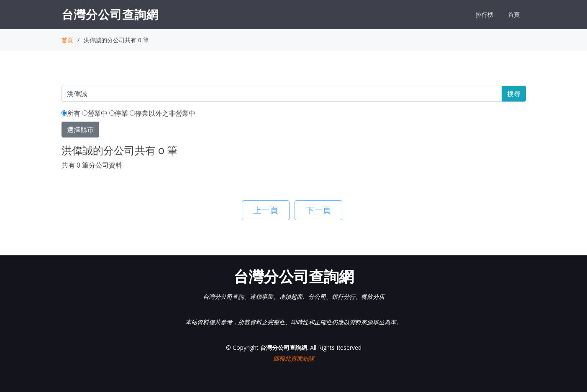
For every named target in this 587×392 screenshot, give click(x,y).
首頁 (514, 14)
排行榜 (484, 14)
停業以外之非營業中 (163, 113)
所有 (71, 113)
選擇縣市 (80, 130)
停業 (119, 113)
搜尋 (514, 94)
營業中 (95, 113)
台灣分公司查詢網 (110, 14)
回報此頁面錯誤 (294, 358)
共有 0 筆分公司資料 (92, 165)
